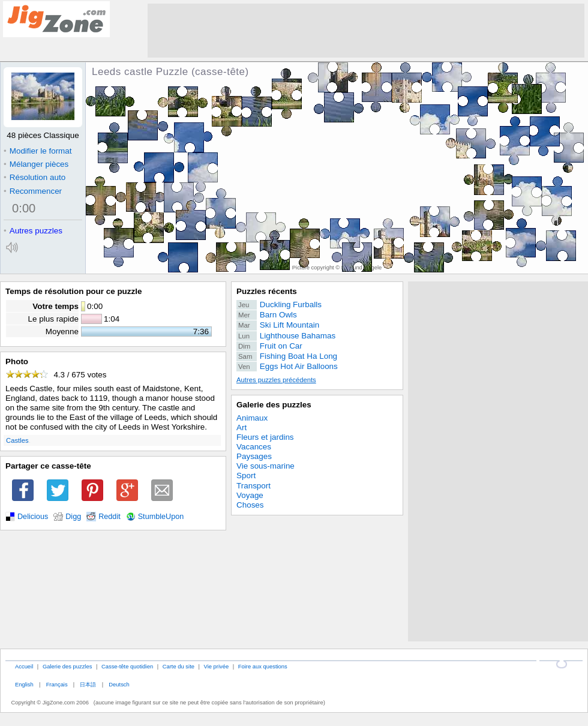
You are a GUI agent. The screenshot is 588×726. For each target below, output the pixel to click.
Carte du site (178, 666)
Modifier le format (38, 151)
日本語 (88, 684)
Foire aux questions (263, 666)
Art (241, 427)
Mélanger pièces (36, 164)
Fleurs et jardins (265, 437)
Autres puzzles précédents (276, 380)
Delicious (33, 517)
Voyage (250, 495)
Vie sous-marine (265, 466)
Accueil (24, 666)
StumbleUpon (161, 517)
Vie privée (217, 666)
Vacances (254, 447)
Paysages (254, 456)
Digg (73, 517)
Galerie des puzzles (274, 405)
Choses (250, 505)
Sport (246, 475)
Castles (17, 440)
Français (57, 684)
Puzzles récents (267, 291)
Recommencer (33, 191)
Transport (253, 486)
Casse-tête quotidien (127, 666)
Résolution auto (34, 177)
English (24, 684)
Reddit (109, 517)
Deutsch (119, 684)
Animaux (252, 418)
